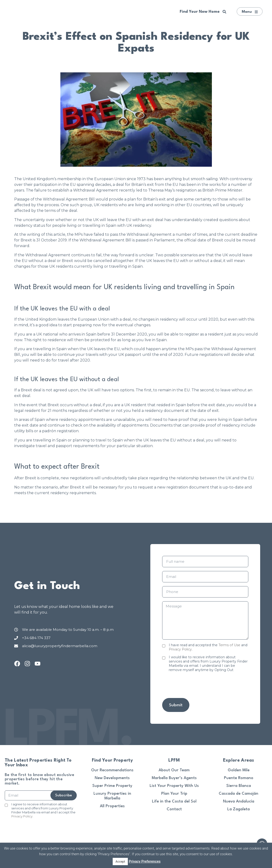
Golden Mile (239, 770)
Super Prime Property (112, 786)
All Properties (112, 806)
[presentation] (198, 685)
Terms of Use (229, 645)
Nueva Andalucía (239, 801)
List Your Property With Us (174, 786)
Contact (174, 809)
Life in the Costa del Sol (174, 801)
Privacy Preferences (145, 861)
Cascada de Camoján (239, 794)
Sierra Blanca (239, 786)
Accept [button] (120, 861)
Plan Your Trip (174, 794)
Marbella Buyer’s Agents (174, 778)
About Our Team (174, 770)
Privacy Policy (180, 649)
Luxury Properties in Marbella (112, 796)
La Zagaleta (239, 809)
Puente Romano (239, 778)
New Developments (112, 778)
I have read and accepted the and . (208, 647)
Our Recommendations (112, 770)
